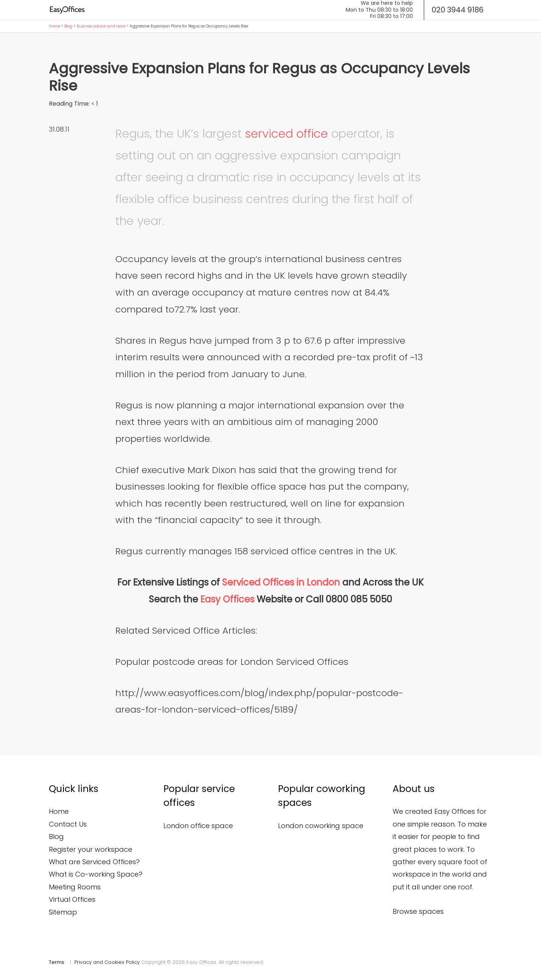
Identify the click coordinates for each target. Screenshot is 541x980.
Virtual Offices (72, 899)
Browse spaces (418, 911)
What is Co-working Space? (96, 874)
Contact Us (68, 824)
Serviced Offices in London (281, 582)
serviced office (286, 133)
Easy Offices (228, 599)
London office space (198, 826)
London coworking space (321, 826)
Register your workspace (91, 849)
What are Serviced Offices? (94, 862)
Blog (68, 26)
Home (54, 26)
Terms (57, 962)
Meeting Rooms (75, 887)
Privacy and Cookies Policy (107, 962)
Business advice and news (101, 26)
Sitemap (63, 912)
